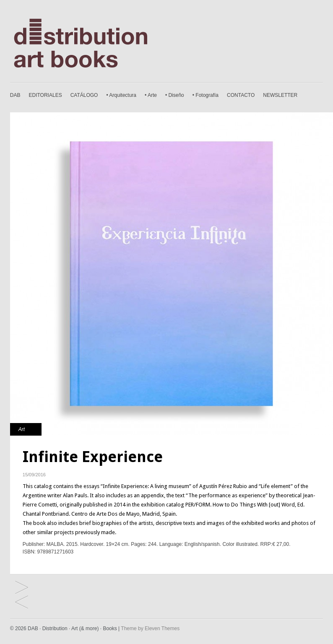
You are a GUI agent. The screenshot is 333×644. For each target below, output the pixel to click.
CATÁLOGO (84, 95)
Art (22, 429)
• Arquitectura (121, 95)
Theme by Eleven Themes (150, 628)
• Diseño (175, 95)
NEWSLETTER (280, 95)
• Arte (151, 95)
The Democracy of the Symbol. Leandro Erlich (22, 603)
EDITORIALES (46, 95)
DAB (15, 95)
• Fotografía (206, 95)
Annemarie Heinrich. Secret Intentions (22, 588)
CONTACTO (241, 95)
